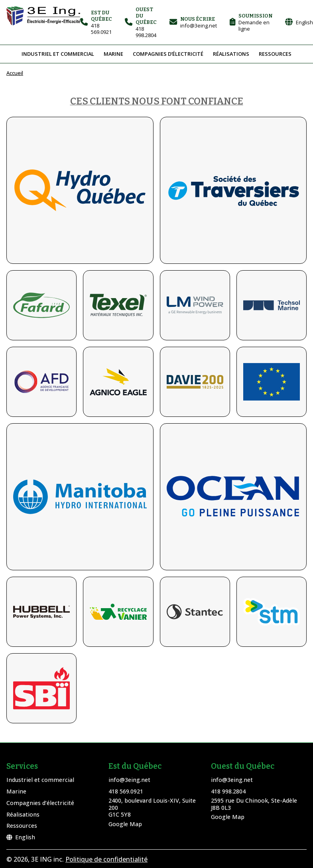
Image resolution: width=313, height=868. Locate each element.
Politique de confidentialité (106, 859)
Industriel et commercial (58, 54)
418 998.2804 (228, 791)
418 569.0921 (126, 791)
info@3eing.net (129, 780)
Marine (113, 54)
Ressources (275, 54)
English (21, 837)
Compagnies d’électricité (168, 54)
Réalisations (231, 54)
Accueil (15, 73)
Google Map (125, 824)
